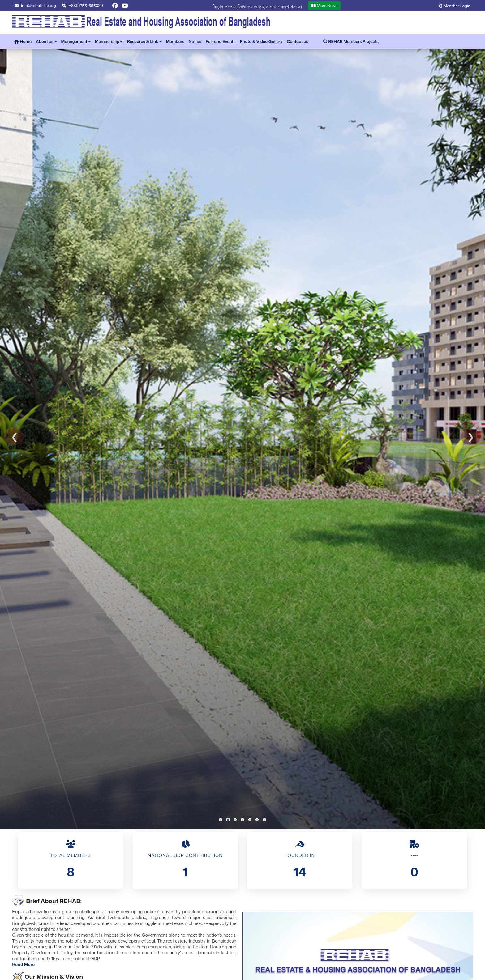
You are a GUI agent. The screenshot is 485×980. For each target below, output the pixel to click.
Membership (109, 41)
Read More (23, 964)
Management (76, 41)
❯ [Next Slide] (471, 437)
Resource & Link (144, 41)
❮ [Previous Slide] (14, 437)
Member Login (453, 6)
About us (46, 41)
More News (362, 6)
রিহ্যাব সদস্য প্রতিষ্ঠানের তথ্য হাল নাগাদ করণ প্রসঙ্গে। (295, 7)
